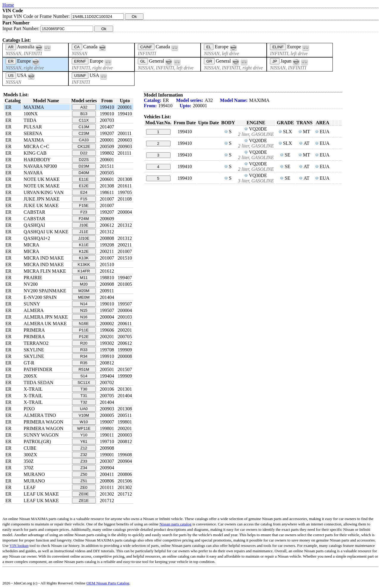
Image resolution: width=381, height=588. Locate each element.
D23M (84, 166)
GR (209, 61)
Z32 (84, 455)
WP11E (84, 428)
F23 (84, 212)
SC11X (84, 383)
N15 (84, 310)
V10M (84, 415)
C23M (84, 133)
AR (11, 47)
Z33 (84, 461)
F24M (84, 219)
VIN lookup (19, 546)
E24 (84, 192)
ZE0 (84, 487)
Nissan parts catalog (175, 524)
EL (209, 47)
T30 (84, 389)
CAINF (146, 47)
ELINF (278, 47)
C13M (84, 127)
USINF (80, 76)
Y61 (84, 442)
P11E (84, 330)
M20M (84, 291)
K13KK (84, 264)
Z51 (84, 481)
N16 (84, 317)
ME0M (84, 297)
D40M (84, 173)
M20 (84, 284)
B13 (84, 114)
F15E (84, 205)
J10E (84, 225)
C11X (84, 120)
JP (275, 61)
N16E (84, 324)
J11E (84, 232)
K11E (84, 245)
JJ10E (84, 238)
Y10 (84, 435)
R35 (84, 363)
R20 (84, 343)
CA (77, 47)
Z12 (84, 448)
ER (11, 61)
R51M (84, 369)
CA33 (84, 140)
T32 (84, 402)
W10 (84, 422)
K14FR (84, 271)
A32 (84, 107)
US (11, 76)
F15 (84, 199)
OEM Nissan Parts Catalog (108, 583)
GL (143, 61)
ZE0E (84, 494)
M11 (84, 278)
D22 (84, 153)
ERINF (80, 61)
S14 (84, 376)
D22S (84, 160)
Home (8, 5)
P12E (84, 337)
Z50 (84, 474)
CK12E (84, 146)
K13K (84, 258)
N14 (84, 304)
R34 (84, 356)
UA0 (84, 409)
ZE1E (84, 501)
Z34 (84, 468)
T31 (84, 396)
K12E (84, 251)
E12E (84, 186)
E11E (84, 179)
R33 (84, 350)
